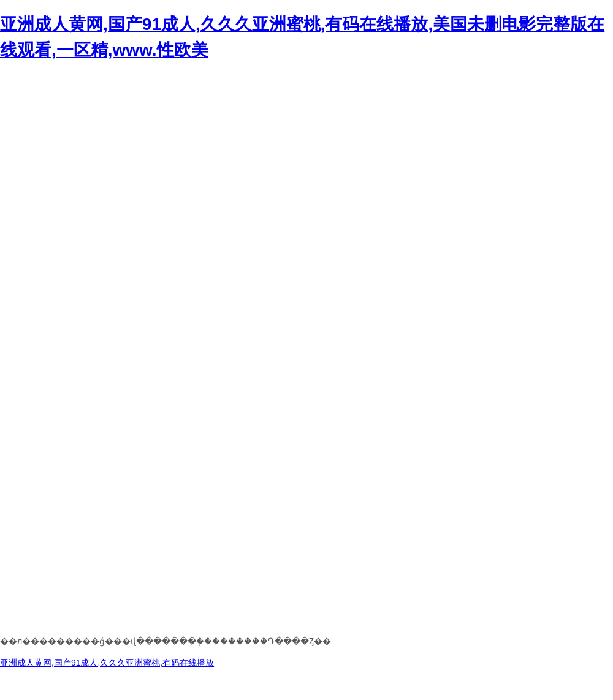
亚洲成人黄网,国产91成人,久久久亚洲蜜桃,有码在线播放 (107, 663)
